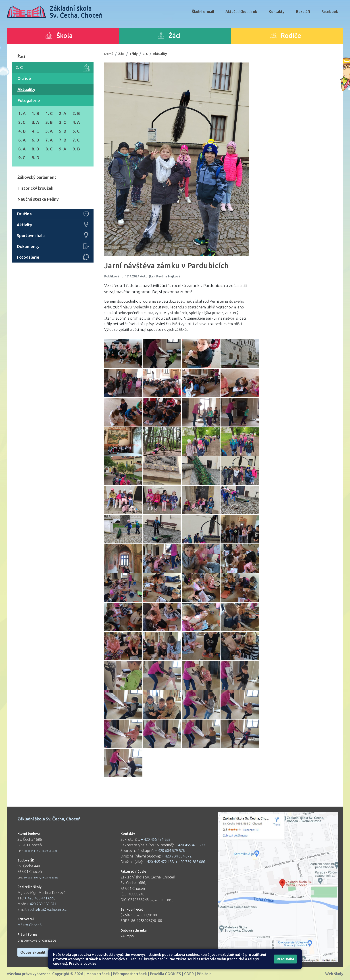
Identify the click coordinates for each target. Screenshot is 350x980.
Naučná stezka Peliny (38, 199)
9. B (76, 149)
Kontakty (277, 11)
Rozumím (285, 959)
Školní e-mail (203, 11)
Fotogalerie (29, 100)
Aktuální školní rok (241, 11)
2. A (63, 113)
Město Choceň (30, 925)
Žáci (21, 56)
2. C (53, 68)
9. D (35, 158)
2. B (76, 113)
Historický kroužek (35, 188)
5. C (76, 131)
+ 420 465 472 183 (159, 862)
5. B (63, 131)
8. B (35, 149)
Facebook (330, 11)
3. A (35, 122)
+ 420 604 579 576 (170, 850)
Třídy (134, 54)
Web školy (334, 974)
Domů (109, 54)
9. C (22, 158)
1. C (49, 113)
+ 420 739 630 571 (42, 904)
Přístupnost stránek (130, 974)
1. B (35, 113)
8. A (22, 149)
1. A (22, 113)
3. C (62, 122)
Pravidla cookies (83, 963)
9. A (63, 149)
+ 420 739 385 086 (190, 862)
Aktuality (26, 89)
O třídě (24, 78)
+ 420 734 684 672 (177, 856)
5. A (49, 131)
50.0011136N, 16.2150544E (41, 851)
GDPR (189, 974)
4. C (35, 131)
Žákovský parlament (37, 177)
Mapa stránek (98, 974)
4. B (22, 131)
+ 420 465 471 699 (39, 898)
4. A (76, 122)
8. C (49, 149)
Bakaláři (303, 11)
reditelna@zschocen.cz (47, 909)
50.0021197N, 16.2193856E (41, 877)
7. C (76, 140)
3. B (49, 122)
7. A (49, 140)
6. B (35, 140)
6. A (22, 140)
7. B (63, 140)
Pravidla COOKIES (166, 974)
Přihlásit (204, 974)
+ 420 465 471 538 (156, 839)
